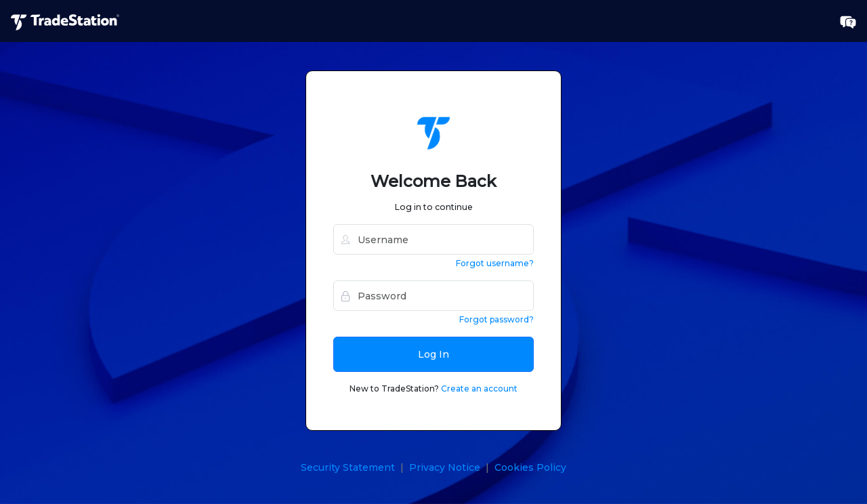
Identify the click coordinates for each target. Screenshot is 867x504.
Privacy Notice (445, 467)
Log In (433, 354)
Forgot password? (496, 319)
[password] (433, 296)
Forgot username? (495, 263)
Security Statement (348, 467)
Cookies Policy (530, 467)
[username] (433, 239)
